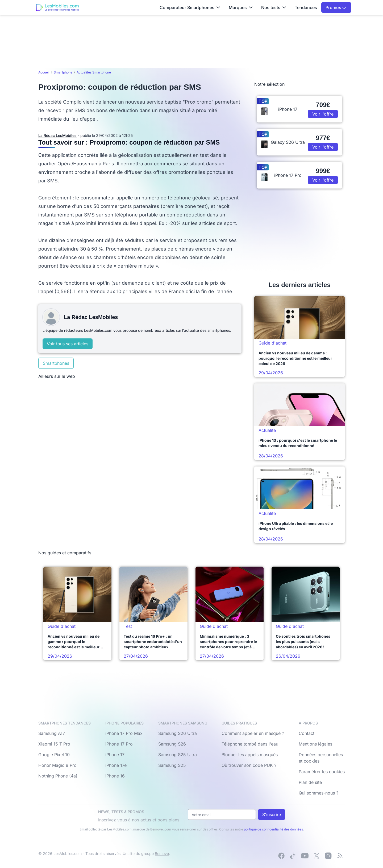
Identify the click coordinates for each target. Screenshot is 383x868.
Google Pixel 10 (54, 755)
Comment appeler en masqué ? (253, 733)
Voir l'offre (323, 114)
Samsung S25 (172, 765)
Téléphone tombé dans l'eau (250, 744)
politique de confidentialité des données (273, 829)
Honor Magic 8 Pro (57, 765)
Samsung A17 (52, 733)
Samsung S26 (172, 744)
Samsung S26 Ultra (178, 733)
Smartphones (56, 363)
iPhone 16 (115, 776)
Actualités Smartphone (94, 72)
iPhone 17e (116, 765)
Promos (336, 7)
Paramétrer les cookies (322, 772)
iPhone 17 (115, 755)
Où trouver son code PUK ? (249, 765)
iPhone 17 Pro (119, 744)
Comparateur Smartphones (190, 7)
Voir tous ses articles (68, 344)
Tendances (306, 7)
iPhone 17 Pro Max (124, 733)
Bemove (162, 853)
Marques (241, 7)
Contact (307, 733)
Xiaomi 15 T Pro (54, 744)
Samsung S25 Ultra (178, 755)
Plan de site (310, 782)
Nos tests (274, 7)
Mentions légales (315, 744)
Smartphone (63, 72)
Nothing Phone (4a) (58, 776)
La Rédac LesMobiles (57, 135)
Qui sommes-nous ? (319, 793)
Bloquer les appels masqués (250, 755)
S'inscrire (272, 814)
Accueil (44, 72)
